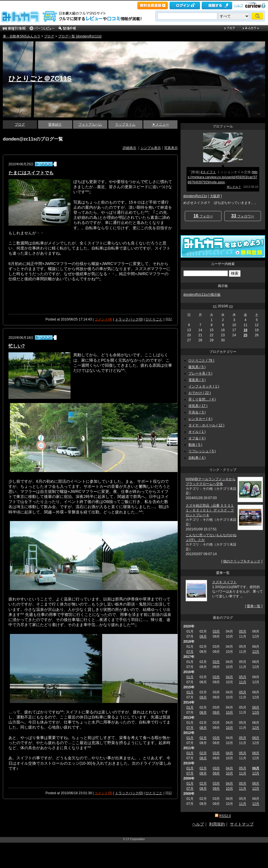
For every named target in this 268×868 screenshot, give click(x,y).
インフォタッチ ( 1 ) (204, 386)
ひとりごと (154, 319)
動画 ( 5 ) (195, 445)
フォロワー (242, 216)
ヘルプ (239, 5)
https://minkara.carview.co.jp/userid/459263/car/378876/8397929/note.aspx (222, 177)
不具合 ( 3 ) (197, 412)
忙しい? (17, 346)
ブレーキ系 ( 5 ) (200, 373)
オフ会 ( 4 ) (197, 438)
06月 (256, 707)
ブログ (49, 36)
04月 (229, 677)
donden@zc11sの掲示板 (202, 295)
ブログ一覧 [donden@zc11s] (80, 36)
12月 (256, 652)
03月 (216, 631)
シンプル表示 (151, 148)
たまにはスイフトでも (31, 173)
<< (215, 306)
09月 (216, 713)
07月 (190, 652)
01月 (190, 677)
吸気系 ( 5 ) (197, 367)
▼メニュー (161, 124)
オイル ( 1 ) (197, 432)
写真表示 (171, 148)
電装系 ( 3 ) (197, 380)
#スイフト (208, 172)
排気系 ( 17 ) (198, 406)
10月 (229, 713)
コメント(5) (103, 793)
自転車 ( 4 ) (197, 458)
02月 (203, 738)
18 (245, 330)
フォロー (203, 216)
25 (245, 335)
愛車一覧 (254, 606)
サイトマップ (242, 824)
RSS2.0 (225, 816)
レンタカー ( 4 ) (200, 419)
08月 (203, 636)
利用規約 (217, 824)
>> (231, 306)
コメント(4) (103, 319)
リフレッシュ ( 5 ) (202, 451)
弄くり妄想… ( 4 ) (202, 399)
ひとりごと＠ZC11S (40, 78)
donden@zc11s (195, 196)
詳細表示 (129, 148)
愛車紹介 (55, 124)
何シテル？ (234, 187)
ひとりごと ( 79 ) (201, 360)
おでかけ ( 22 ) (200, 393)
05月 (242, 631)
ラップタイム (125, 124)
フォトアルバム (90, 124)
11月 (242, 682)
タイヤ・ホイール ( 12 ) (206, 425)
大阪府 (215, 196)
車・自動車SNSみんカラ (22, 36)
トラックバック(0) (129, 319)
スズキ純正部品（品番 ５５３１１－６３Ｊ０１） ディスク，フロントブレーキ (210, 510)
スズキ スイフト (224, 582)
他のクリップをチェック (242, 561)
